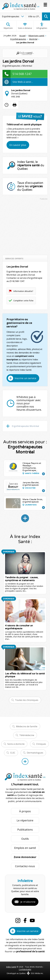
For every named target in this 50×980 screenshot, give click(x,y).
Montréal (33, 39)
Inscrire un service (25, 378)
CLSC (13, 753)
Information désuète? (23, 291)
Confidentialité (25, 969)
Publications (25, 830)
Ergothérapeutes (18, 39)
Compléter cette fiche (23, 300)
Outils (25, 839)
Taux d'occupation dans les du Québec (30, 186)
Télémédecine (27, 735)
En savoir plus (18, 145)
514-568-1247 (22, 74)
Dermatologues (35, 753)
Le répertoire (25, 820)
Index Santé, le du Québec (31, 165)
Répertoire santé (36, 36)
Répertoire (8, 26)
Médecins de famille (27, 726)
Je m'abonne (28, 902)
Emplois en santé (25, 848)
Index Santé (11, 967)
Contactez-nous (25, 866)
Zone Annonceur (25, 857)
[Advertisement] (25, 226)
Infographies (42, 26)
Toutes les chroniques (27, 700)
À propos (25, 811)
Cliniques (41, 744)
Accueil (22, 36)
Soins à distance (25, 26)
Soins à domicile (16, 744)
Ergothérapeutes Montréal (25, 426)
